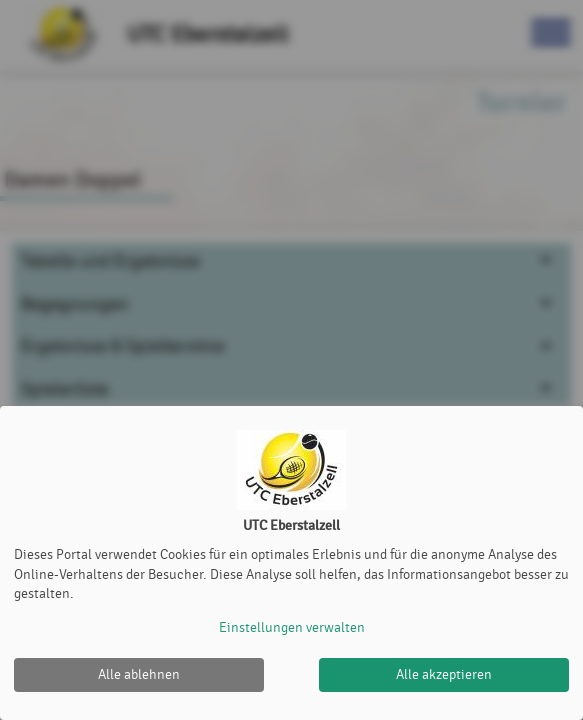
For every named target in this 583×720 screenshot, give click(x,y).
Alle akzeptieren (444, 674)
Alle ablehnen (139, 674)
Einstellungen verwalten (292, 627)
